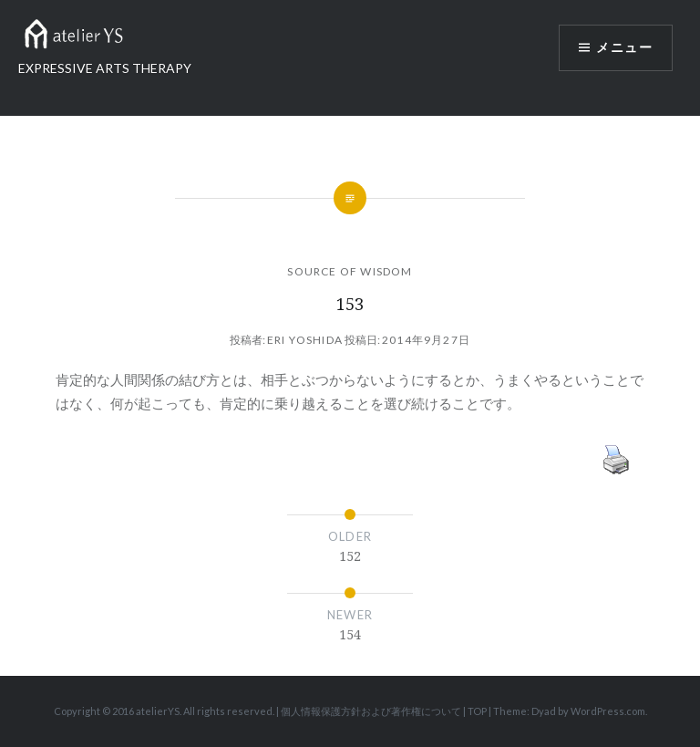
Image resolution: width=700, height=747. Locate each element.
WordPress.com (608, 711)
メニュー (624, 47)
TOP (477, 711)
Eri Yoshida (305, 340)
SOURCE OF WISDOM (350, 271)
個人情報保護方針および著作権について (371, 711)
